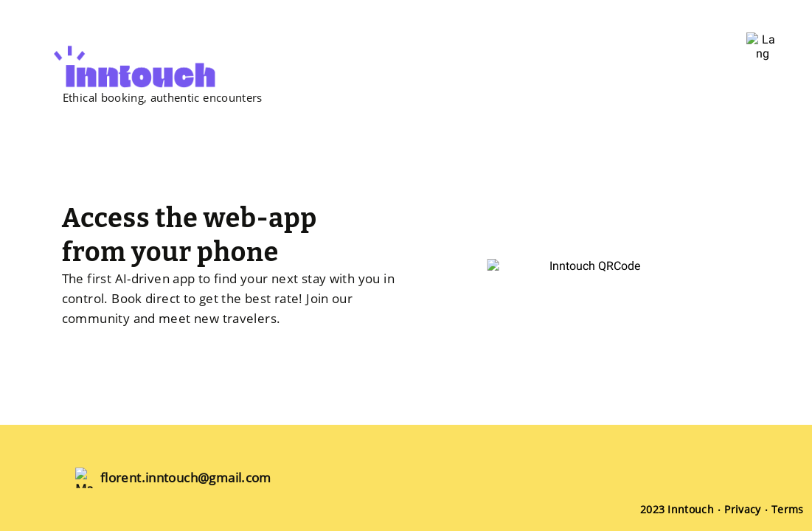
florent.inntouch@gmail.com (186, 478)
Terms (788, 509)
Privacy (742, 509)
